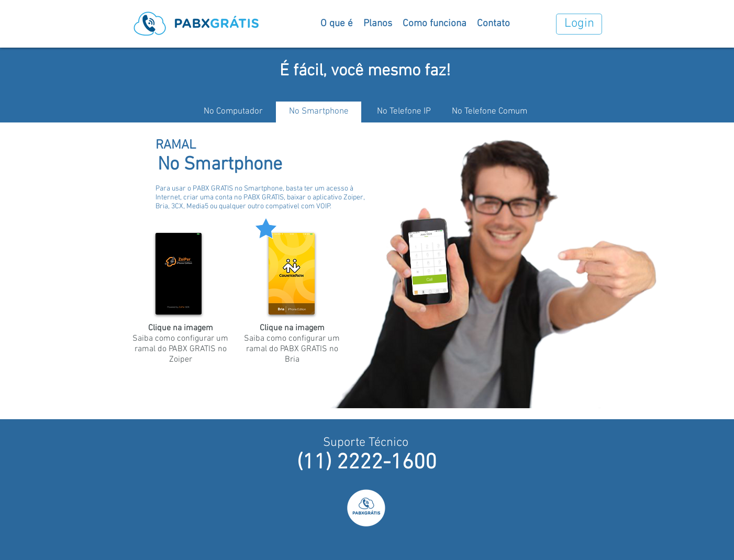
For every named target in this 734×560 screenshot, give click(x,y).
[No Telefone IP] (404, 112)
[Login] (579, 24)
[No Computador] (233, 112)
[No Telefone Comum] (489, 112)
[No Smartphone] (319, 112)
